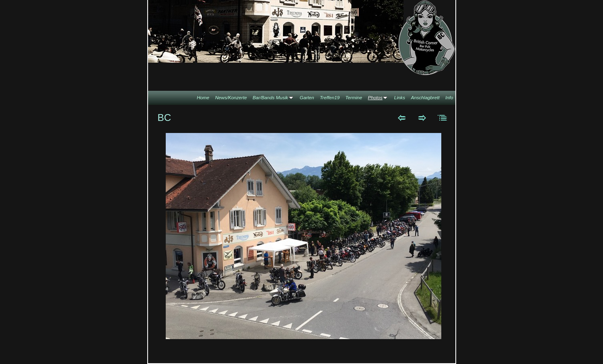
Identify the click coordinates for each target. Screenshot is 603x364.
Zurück (402, 118)
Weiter (422, 118)
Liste (443, 118)
